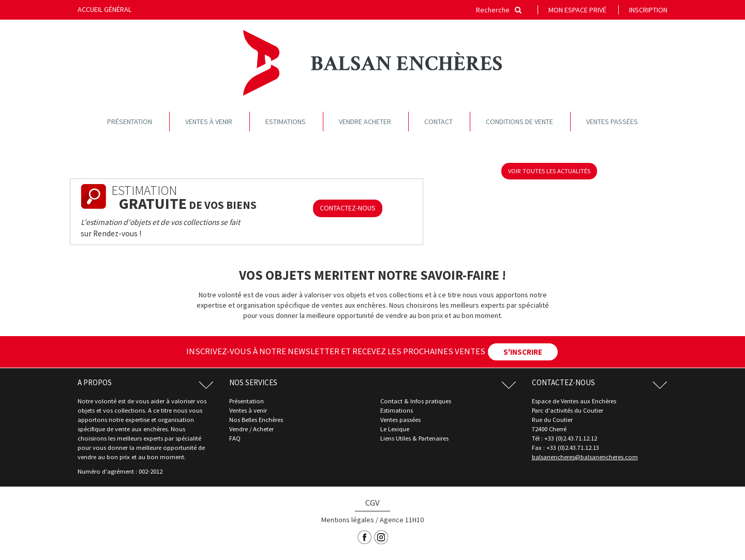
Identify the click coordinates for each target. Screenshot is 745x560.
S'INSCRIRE (523, 352)
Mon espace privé (577, 10)
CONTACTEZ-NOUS (348, 208)
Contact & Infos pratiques (416, 401)
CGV (373, 503)
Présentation (130, 122)
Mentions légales (348, 520)
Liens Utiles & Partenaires (414, 438)
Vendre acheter (365, 122)
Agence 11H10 (402, 520)
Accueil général (105, 9)
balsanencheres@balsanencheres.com (585, 457)
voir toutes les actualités (549, 171)
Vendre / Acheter (251, 429)
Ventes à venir (209, 122)
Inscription (648, 10)
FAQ (235, 438)
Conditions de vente (519, 122)
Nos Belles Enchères (256, 420)
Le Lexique (395, 429)
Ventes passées (612, 122)
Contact (438, 122)
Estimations (286, 122)
